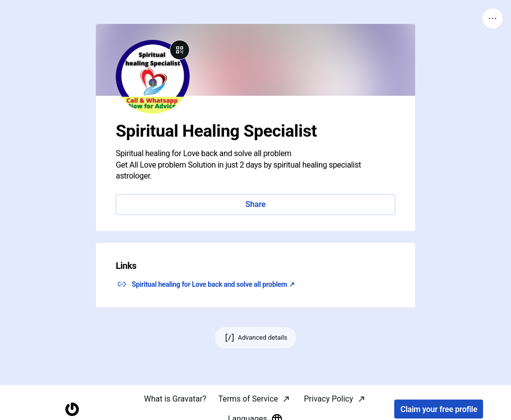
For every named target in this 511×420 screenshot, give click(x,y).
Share (255, 204)
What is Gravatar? (175, 399)
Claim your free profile (439, 409)
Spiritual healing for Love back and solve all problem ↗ (213, 284)
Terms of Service (248, 399)
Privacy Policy (329, 399)
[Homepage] (72, 409)
